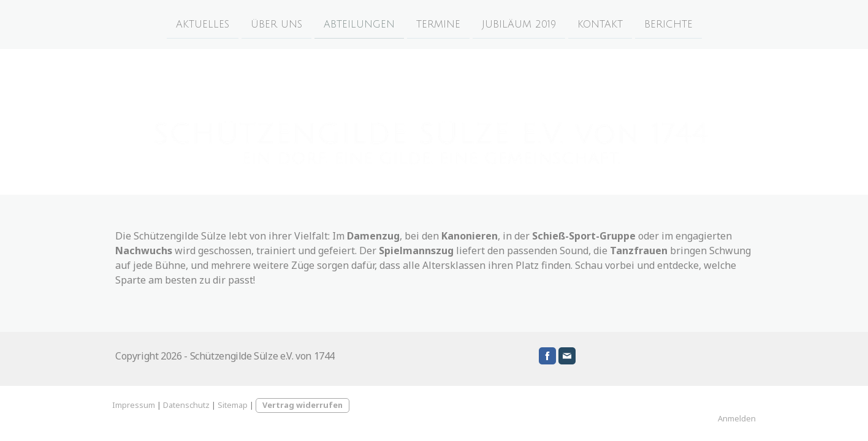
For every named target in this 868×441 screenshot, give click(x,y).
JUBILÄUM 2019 (519, 24)
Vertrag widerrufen (303, 405)
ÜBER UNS (276, 24)
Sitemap (233, 405)
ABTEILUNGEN (359, 24)
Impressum (134, 405)
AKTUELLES (203, 24)
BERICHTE (668, 24)
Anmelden (737, 418)
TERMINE (438, 24)
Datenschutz (186, 405)
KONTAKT (600, 24)
